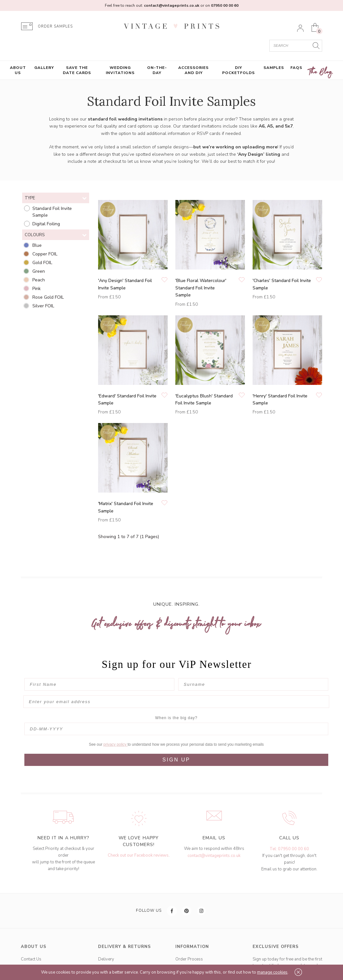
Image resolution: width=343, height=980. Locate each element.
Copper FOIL (45, 254)
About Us (18, 70)
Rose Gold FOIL (48, 297)
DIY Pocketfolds (238, 70)
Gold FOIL (42, 263)
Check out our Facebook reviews (138, 843)
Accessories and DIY (193, 70)
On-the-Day (157, 70)
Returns (105, 956)
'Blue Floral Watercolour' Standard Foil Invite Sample (201, 288)
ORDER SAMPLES (55, 26)
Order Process (189, 947)
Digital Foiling (46, 224)
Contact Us (31, 947)
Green (39, 271)
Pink (37, 289)
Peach (39, 280)
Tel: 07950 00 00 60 (289, 836)
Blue (37, 245)
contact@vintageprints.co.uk (214, 843)
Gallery (44, 68)
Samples (274, 68)
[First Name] (99, 684)
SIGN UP (176, 747)
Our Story (30, 956)
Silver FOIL (43, 306)
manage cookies (272, 972)
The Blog (321, 72)
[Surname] (253, 684)
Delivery (106, 947)
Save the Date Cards (77, 70)
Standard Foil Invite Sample (52, 212)
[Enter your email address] (176, 702)
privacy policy (116, 732)
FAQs (296, 68)
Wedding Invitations (120, 70)
